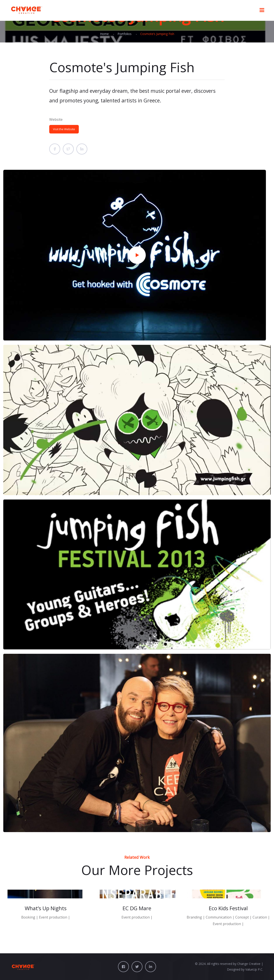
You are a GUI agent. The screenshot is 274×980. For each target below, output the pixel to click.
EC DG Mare (137, 908)
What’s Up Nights (46, 908)
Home (104, 34)
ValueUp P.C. (254, 969)
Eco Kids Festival (228, 908)
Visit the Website (64, 129)
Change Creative (249, 964)
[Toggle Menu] (262, 10)
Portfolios (125, 34)
